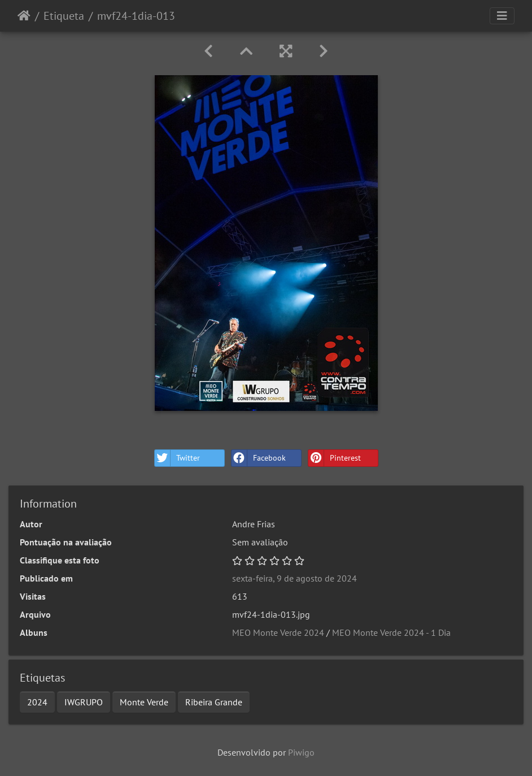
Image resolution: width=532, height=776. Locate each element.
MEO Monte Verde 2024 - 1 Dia (391, 632)
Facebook (259, 458)
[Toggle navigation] (502, 16)
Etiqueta (64, 16)
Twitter (177, 458)
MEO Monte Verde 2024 (278, 632)
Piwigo (301, 752)
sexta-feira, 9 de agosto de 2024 (295, 578)
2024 (37, 702)
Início (24, 16)
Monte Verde (144, 702)
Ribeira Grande (214, 702)
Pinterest (335, 458)
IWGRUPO (84, 702)
